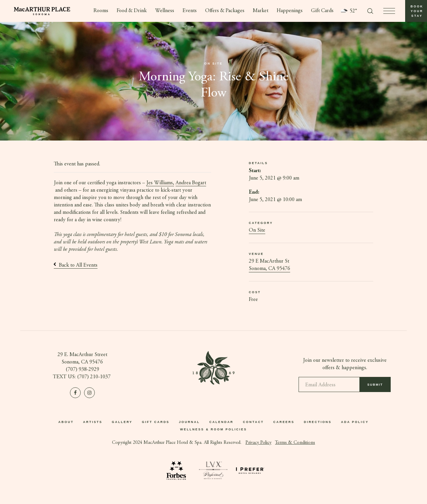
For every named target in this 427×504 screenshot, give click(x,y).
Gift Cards (323, 11)
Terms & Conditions (295, 443)
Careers (284, 422)
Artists (93, 422)
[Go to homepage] (42, 11)
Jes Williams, (160, 183)
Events (190, 11)
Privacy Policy (258, 443)
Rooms (101, 11)
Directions (318, 422)
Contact (254, 422)
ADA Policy (355, 422)
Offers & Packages (225, 11)
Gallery (122, 422)
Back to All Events (76, 265)
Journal (189, 422)
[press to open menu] (389, 11)
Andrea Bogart (191, 183)
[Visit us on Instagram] (89, 393)
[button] (416, 11)
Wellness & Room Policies (214, 430)
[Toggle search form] (370, 11)
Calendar (221, 422)
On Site (257, 231)
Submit (375, 387)
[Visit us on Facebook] (75, 393)
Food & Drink (131, 11)
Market (261, 11)
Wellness (165, 11)
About (66, 422)
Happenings (290, 11)
